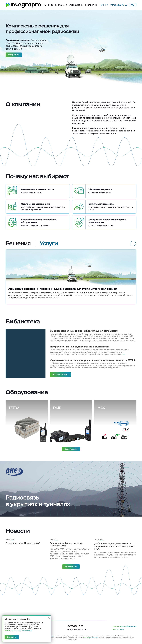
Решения (63, 5)
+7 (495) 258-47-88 (118, 5)
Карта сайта (118, 629)
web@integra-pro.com (77, 629)
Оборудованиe (76, 5)
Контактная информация (125, 626)
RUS (133, 5)
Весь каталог (71, 457)
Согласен (12, 637)
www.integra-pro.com (90, 638)
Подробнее (14, 55)
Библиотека (91, 5)
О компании (50, 5)
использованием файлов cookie (18, 631)
